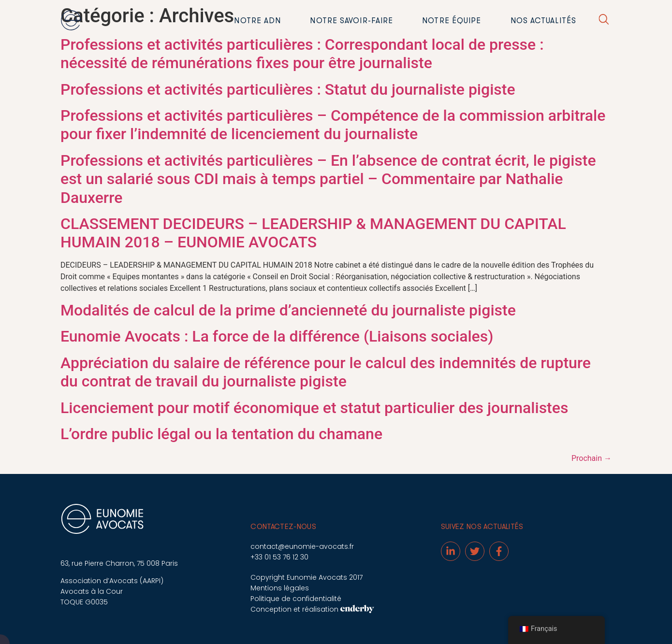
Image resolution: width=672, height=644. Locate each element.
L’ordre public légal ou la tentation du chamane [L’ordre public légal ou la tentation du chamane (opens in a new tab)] (221, 434)
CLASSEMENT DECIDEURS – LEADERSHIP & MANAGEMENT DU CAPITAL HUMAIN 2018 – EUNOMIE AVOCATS (313, 233)
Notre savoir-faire (351, 21)
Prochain (592, 458)
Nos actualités (543, 21)
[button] (604, 21)
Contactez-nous (283, 527)
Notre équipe (452, 21)
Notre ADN (257, 21)
